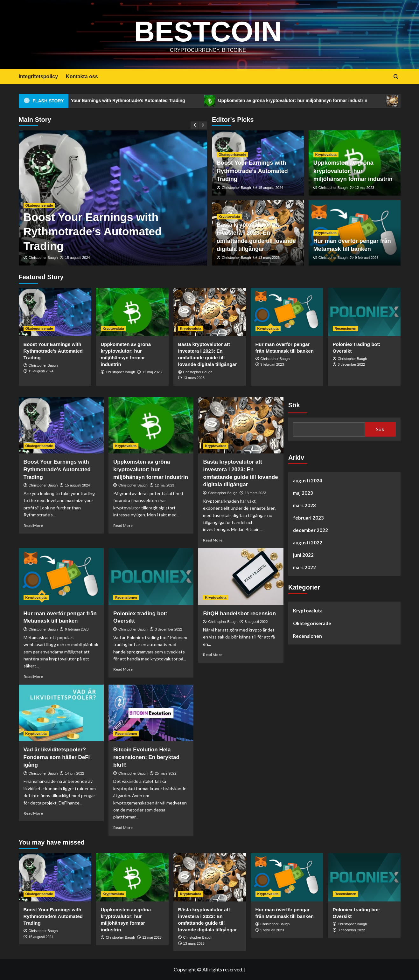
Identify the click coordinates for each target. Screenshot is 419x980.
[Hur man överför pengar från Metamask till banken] (287, 312)
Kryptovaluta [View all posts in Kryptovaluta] (326, 155)
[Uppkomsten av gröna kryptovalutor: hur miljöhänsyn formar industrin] (132, 312)
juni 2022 (303, 555)
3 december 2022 (352, 364)
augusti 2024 (308, 480)
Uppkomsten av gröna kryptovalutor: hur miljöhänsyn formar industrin (310, 101)
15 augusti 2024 (77, 258)
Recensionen (307, 636)
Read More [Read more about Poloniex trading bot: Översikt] (123, 669)
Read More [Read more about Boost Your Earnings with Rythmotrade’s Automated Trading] (33, 525)
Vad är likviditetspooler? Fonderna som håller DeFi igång (57, 757)
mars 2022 (304, 567)
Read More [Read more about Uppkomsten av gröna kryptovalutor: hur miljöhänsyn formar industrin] (123, 525)
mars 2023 (304, 505)
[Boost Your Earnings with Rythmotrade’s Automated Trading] (55, 312)
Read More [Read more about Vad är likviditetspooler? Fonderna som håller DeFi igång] (33, 813)
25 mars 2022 (166, 773)
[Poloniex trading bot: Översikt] (364, 312)
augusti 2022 (308, 542)
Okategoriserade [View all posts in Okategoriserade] (39, 205)
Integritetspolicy (38, 76)
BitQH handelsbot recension (239, 614)
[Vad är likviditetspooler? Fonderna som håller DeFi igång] (61, 713)
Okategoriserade (312, 623)
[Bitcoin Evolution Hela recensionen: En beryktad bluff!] (151, 713)
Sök (294, 405)
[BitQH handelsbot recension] (241, 576)
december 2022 (311, 530)
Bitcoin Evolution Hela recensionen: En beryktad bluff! (146, 757)
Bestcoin (208, 30)
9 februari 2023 (367, 258)
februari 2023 (308, 518)
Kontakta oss (82, 76)
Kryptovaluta (308, 611)
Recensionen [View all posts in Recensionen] (346, 328)
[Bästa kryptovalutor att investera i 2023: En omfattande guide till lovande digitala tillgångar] (210, 312)
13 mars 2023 (269, 258)
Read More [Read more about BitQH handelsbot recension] (213, 655)
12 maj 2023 (365, 188)
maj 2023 (303, 493)
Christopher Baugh (43, 258)
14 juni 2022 (74, 773)
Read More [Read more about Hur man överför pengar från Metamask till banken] (33, 676)
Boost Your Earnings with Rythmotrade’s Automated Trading (138, 101)
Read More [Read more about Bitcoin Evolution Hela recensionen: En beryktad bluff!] (123, 828)
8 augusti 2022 (256, 622)
